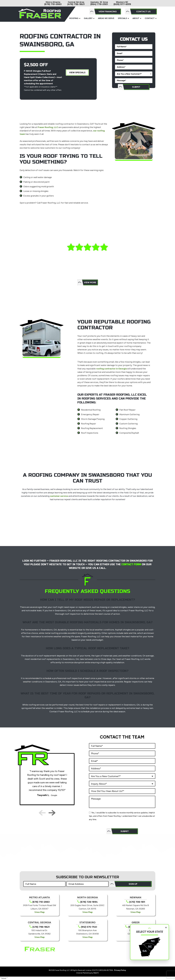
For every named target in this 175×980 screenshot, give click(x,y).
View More (90, 282)
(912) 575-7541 (89, 927)
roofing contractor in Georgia (111, 369)
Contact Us (143, 12)
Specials (122, 18)
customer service (59, 496)
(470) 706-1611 (137, 902)
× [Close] (166, 927)
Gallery (88, 18)
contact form (132, 564)
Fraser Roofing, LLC (48, 127)
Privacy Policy (120, 970)
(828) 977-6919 (122, 4)
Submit (136, 87)
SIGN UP (133, 884)
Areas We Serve (106, 18)
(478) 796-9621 (76, 4)
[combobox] (134, 74)
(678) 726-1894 (89, 902)
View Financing (108, 12)
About (136, 18)
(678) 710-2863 (53, 4)
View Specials (77, 72)
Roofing (74, 18)
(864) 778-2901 (99, 4)
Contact (150, 18)
